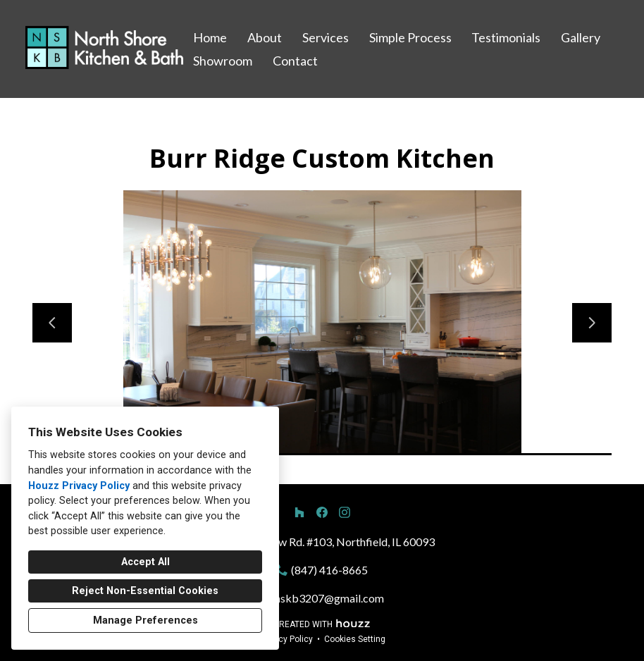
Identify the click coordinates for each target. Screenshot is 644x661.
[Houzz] (299, 512)
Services (326, 37)
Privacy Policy (286, 639)
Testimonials (506, 37)
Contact (295, 61)
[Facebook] (322, 512)
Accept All (145, 562)
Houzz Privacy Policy (79, 486)
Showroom (223, 61)
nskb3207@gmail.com (329, 598)
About (265, 37)
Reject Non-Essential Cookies (145, 591)
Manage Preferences (145, 620)
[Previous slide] (52, 323)
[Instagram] (345, 512)
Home (210, 37)
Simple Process (410, 37)
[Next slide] (592, 323)
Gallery (581, 37)
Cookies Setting (355, 639)
